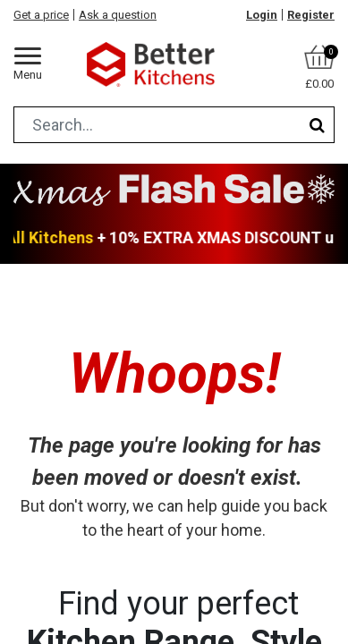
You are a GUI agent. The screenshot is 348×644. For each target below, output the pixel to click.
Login (262, 15)
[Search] (317, 125)
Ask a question (118, 15)
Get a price (41, 15)
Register (311, 15)
